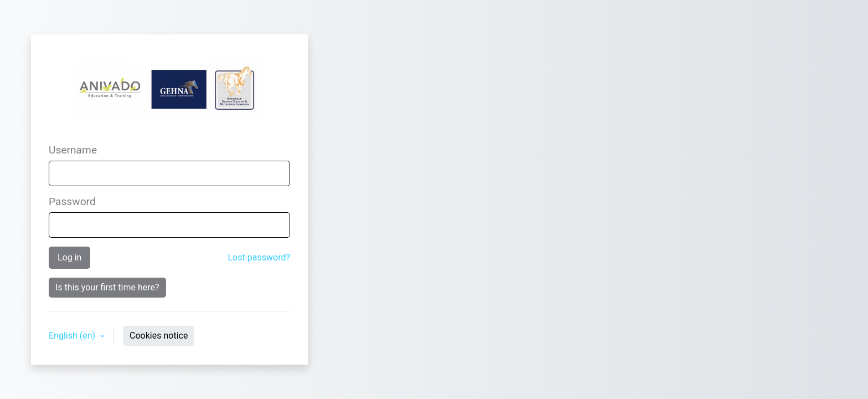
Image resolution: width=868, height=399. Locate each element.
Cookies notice (159, 336)
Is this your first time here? (107, 287)
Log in (69, 257)
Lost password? (259, 257)
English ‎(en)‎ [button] (73, 336)
